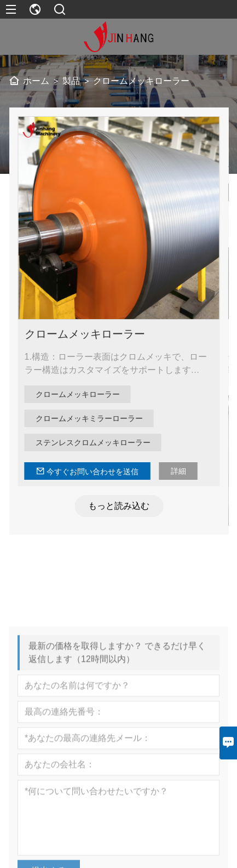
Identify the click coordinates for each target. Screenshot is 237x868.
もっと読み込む (122, 506)
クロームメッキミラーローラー (93, 418)
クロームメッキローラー (88, 334)
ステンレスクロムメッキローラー (96, 442)
